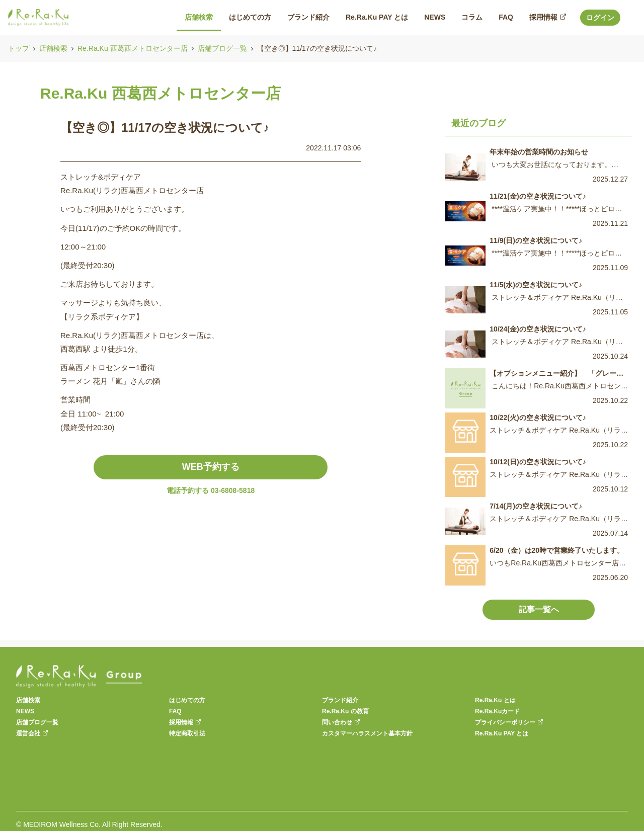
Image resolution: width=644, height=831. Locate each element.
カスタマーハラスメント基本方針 (367, 733)
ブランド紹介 (340, 700)
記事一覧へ (539, 609)
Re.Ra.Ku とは (495, 700)
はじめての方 (187, 700)
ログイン (600, 18)
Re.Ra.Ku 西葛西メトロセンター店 (133, 48)
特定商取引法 (187, 733)
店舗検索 (53, 48)
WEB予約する (211, 467)
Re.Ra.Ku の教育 (345, 711)
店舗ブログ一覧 (222, 48)
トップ (19, 48)
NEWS (25, 711)
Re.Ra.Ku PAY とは (502, 733)
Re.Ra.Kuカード (497, 711)
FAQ (175, 711)
